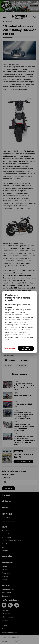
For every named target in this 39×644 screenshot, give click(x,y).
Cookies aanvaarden (26, 348)
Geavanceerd (11, 348)
